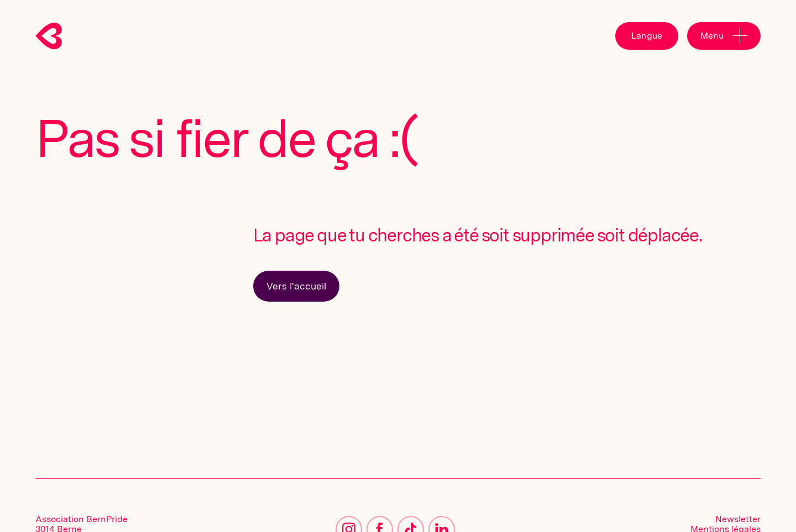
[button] (647, 36)
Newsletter (738, 519)
